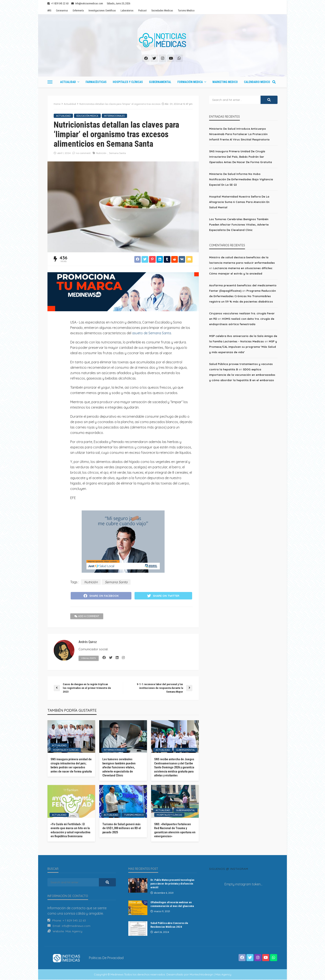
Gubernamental (160, 82)
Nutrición (101, 153)
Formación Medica (190, 82)
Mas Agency (74, 932)
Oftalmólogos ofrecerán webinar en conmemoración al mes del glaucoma (172, 904)
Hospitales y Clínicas (128, 82)
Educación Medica (87, 116)
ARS (49, 11)
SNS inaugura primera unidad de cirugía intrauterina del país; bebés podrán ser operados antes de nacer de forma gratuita (71, 766)
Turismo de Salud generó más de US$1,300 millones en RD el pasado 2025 (122, 828)
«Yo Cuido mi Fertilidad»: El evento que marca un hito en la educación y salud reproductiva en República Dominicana (70, 830)
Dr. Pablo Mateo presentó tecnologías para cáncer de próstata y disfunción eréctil (172, 884)
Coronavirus (62, 11)
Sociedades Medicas (162, 11)
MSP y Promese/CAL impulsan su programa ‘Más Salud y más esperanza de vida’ (243, 347)
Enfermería (78, 11)
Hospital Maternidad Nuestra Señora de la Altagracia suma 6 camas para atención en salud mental (239, 202)
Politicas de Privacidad (106, 958)
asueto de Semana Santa (152, 333)
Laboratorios (127, 11)
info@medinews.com (76, 926)
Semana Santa (117, 153)
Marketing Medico (225, 82)
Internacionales (115, 116)
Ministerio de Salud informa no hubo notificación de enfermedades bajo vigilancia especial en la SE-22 (241, 179)
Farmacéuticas (96, 82)
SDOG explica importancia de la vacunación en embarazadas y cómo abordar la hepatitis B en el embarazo (242, 375)
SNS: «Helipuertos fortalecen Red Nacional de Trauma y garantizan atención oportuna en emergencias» (175, 830)
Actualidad (68, 82)
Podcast (142, 11)
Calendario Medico (257, 82)
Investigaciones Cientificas (102, 11)
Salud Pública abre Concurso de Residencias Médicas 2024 (169, 925)
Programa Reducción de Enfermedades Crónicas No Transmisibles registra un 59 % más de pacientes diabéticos (243, 296)
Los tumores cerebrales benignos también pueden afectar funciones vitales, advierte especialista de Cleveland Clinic (119, 768)
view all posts (89, 658)
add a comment (87, 617)
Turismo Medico (186, 11)
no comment (83, 153)
